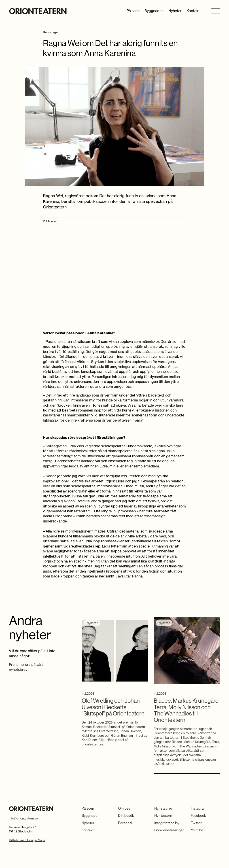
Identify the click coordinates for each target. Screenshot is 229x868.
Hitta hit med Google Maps (27, 840)
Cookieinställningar (169, 830)
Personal (125, 823)
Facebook (198, 816)
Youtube (197, 830)
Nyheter (175, 11)
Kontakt (193, 11)
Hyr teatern (163, 816)
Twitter (196, 823)
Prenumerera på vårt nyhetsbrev (26, 667)
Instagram (199, 808)
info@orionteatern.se (23, 818)
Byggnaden (154, 11)
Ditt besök (126, 816)
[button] (216, 11)
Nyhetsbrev (163, 808)
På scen (133, 11)
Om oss (124, 808)
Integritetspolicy (167, 823)
